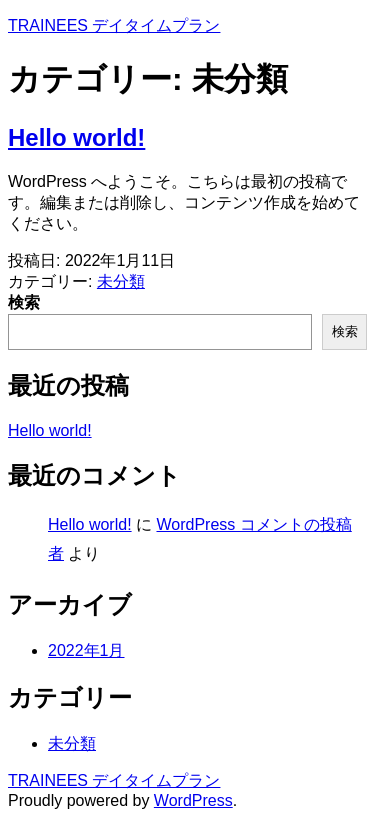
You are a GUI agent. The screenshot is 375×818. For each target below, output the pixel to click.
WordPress (193, 800)
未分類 (121, 281)
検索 (24, 302)
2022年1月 (86, 650)
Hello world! (76, 137)
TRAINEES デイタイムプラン (114, 25)
